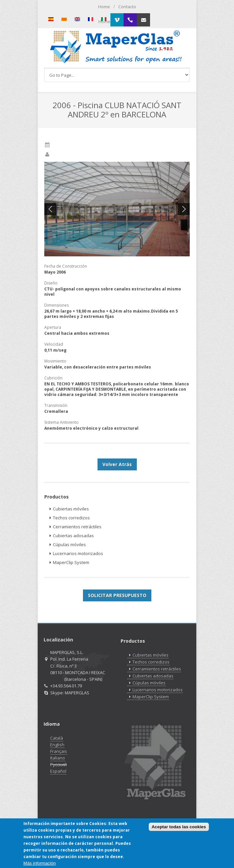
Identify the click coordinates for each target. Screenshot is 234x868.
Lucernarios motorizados (75, 554)
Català (57, 738)
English (57, 745)
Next (184, 209)
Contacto (127, 7)
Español (58, 771)
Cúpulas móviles (67, 545)
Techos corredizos (69, 518)
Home (104, 7)
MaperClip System (68, 563)
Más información (40, 864)
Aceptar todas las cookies (179, 827)
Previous (50, 209)
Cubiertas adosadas (71, 536)
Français (59, 751)
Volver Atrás (117, 464)
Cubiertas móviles (68, 509)
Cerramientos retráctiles (75, 527)
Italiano (58, 758)
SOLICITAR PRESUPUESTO (117, 595)
